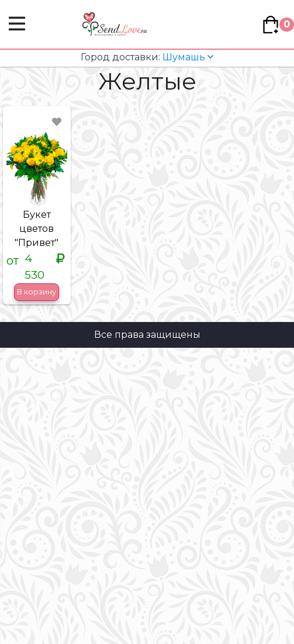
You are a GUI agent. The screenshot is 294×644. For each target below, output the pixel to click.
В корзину (37, 292)
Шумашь (147, 57)
